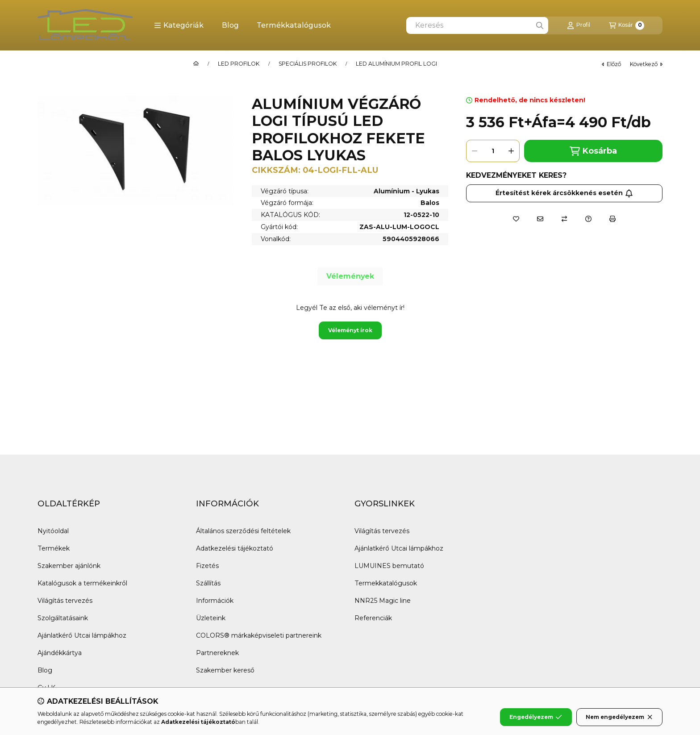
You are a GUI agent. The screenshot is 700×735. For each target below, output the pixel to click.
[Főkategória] (196, 64)
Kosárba (593, 151)
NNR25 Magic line (383, 601)
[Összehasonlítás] (564, 219)
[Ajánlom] (540, 219)
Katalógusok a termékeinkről (82, 583)
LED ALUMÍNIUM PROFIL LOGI (396, 64)
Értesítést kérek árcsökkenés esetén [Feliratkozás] (564, 193)
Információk (215, 601)
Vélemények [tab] (350, 276)
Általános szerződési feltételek (243, 531)
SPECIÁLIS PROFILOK (308, 64)
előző (611, 64)
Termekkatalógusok (386, 583)
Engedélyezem (536, 717)
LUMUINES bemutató (389, 566)
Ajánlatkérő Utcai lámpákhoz (82, 635)
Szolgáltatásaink (63, 618)
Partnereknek (217, 653)
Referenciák (373, 618)
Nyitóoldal (53, 531)
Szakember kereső (225, 670)
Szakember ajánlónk (69, 566)
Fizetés (207, 566)
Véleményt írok (350, 330)
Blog (230, 25)
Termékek (54, 548)
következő (646, 64)
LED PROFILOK (239, 64)
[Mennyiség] (493, 151)
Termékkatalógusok (294, 25)
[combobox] (477, 25)
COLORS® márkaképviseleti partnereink (259, 635)
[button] (179, 25)
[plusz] (511, 151)
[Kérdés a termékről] (588, 219)
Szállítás (208, 583)
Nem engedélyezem (619, 717)
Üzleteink (211, 618)
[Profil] (579, 25)
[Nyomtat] (612, 219)
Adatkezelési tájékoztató (235, 548)
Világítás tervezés (65, 601)
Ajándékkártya (60, 653)
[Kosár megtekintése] (627, 25)
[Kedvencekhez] (516, 219)
